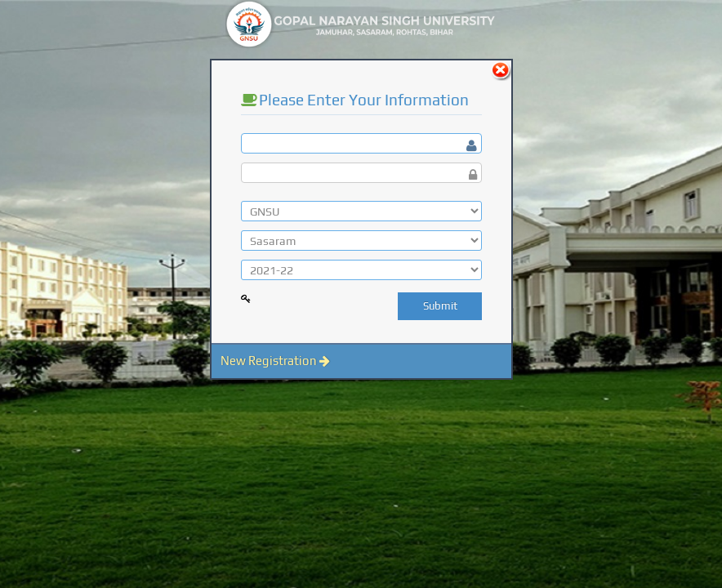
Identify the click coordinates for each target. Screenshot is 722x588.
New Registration (275, 361)
